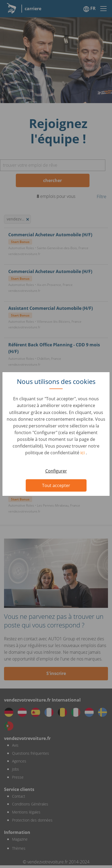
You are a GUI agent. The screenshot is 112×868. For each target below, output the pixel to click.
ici (83, 453)
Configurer (56, 471)
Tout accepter (56, 485)
